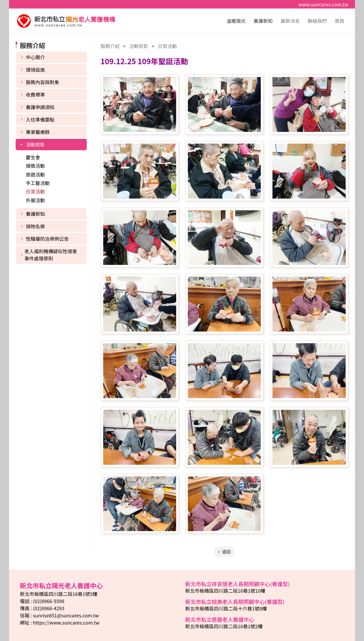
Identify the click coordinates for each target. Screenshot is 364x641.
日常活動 (35, 191)
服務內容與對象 (42, 82)
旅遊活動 (35, 174)
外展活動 (35, 200)
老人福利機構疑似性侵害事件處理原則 (51, 255)
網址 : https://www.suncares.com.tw (60, 622)
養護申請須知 (40, 107)
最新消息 (290, 21)
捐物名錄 (35, 226)
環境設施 (35, 70)
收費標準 (35, 94)
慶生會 (33, 157)
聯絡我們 (317, 21)
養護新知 (263, 21)
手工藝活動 (38, 183)
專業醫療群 (38, 132)
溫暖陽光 (236, 21)
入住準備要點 (40, 119)
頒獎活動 (35, 166)
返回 (226, 552)
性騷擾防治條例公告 (47, 239)
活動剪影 (35, 144)
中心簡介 (35, 57)
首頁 (340, 21)
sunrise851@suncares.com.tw (66, 615)
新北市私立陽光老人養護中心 (66, 21)
